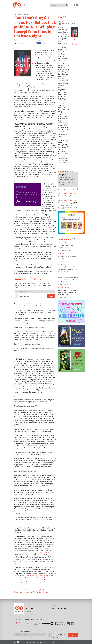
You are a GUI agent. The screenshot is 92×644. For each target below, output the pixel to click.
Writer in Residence (60, 609)
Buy (63, 17)
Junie (61, 21)
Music (32, 592)
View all (74, 189)
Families (38, 592)
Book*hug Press (29, 590)
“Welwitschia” (44, 553)
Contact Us (55, 642)
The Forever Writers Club (37, 578)
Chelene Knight (18, 590)
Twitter (74, 6)
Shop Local (75, 44)
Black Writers (46, 590)
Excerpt (38, 590)
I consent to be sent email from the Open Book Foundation (25, 296)
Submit (67, 5)
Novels (27, 592)
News (54, 606)
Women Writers (18, 592)
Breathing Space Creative (38, 576)
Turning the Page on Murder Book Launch (67, 179)
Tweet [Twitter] (44, 43)
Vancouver (46, 592)
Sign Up (51, 296)
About (29, 612)
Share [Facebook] (39, 43)
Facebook (77, 6)
